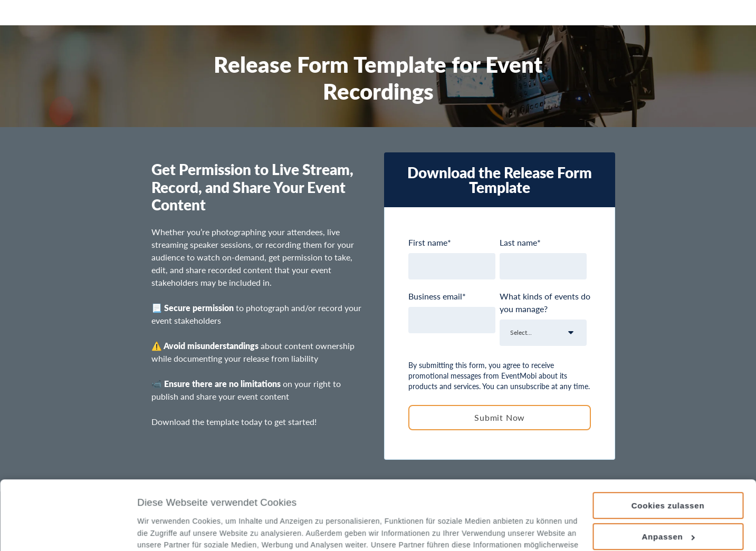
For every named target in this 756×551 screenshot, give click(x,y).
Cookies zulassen (668, 441)
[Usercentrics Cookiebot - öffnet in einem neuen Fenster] (68, 530)
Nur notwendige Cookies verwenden (668, 507)
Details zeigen (162, 531)
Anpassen (668, 472)
